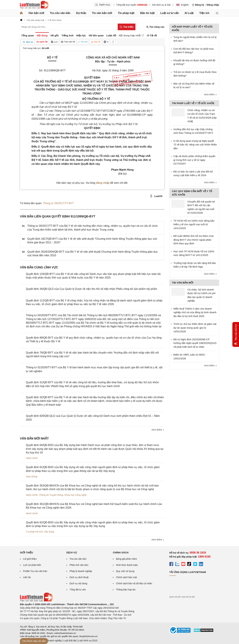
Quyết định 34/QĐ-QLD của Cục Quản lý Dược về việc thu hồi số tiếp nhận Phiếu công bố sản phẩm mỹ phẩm (92, 289)
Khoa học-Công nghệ (75, 495)
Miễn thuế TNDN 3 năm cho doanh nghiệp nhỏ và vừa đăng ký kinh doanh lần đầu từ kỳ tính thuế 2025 (195, 312)
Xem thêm (158, 430)
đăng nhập (103, 183)
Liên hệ (27, 577)
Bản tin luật (147, 13)
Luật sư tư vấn (170, 13)
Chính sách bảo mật (126, 577)
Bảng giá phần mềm (126, 559)
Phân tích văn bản (79, 565)
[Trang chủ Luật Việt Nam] (34, 5)
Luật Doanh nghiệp (52, 641)
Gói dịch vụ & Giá (161, 5)
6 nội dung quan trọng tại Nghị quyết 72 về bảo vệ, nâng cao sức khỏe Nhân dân (195, 145)
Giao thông (32, 477)
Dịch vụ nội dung (78, 583)
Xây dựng (49, 532)
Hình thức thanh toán (127, 565)
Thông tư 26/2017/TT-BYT (58, 203)
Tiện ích (204, 13)
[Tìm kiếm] (127, 27)
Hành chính (32, 458)
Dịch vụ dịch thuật (79, 577)
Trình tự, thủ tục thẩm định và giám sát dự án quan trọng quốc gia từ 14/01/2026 (195, 328)
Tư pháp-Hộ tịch (34, 532)
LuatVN (156, 196)
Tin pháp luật (126, 13)
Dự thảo (81, 13)
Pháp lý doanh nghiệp (81, 571)
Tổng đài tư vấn (78, 590)
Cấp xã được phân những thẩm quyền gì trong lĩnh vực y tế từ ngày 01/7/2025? (194, 160)
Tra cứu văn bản (60, 13)
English (182, 5)
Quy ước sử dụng (125, 571)
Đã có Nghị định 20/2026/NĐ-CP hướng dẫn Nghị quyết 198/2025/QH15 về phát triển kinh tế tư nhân (195, 343)
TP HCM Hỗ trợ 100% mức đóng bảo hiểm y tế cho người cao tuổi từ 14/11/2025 (194, 224)
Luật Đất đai (70, 641)
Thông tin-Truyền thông (51, 495)
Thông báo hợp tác (126, 590)
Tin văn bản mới (102, 13)
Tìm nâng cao (155, 27)
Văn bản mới (36, 13)
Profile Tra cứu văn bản (35, 571)
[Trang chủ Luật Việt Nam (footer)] (36, 601)
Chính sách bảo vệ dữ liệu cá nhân (134, 583)
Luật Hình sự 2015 (88, 641)
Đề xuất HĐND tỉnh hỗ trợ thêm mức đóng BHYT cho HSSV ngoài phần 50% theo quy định (194, 240)
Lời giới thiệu (30, 559)
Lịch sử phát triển (32, 565)
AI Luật (189, 13)
